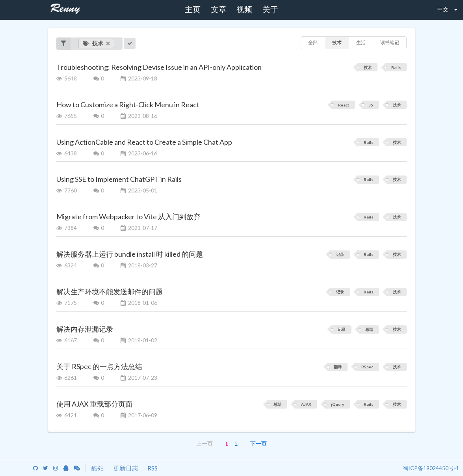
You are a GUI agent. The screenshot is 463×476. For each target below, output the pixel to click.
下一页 (258, 444)
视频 (244, 9)
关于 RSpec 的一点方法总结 (99, 366)
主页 (193, 9)
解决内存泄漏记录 (85, 329)
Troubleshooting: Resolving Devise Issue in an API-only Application (159, 67)
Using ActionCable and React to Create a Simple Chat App (144, 142)
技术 (96, 43)
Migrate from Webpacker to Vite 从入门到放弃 (128, 217)
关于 (270, 9)
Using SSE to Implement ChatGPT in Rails (119, 179)
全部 (313, 42)
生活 (361, 42)
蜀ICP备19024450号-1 (431, 468)
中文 (442, 9)
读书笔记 (390, 42)
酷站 (98, 468)
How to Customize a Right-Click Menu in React (128, 105)
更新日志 (126, 468)
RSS (152, 468)
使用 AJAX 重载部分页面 (94, 404)
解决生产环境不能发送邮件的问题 (110, 291)
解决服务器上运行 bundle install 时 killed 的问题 (130, 254)
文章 (219, 9)
